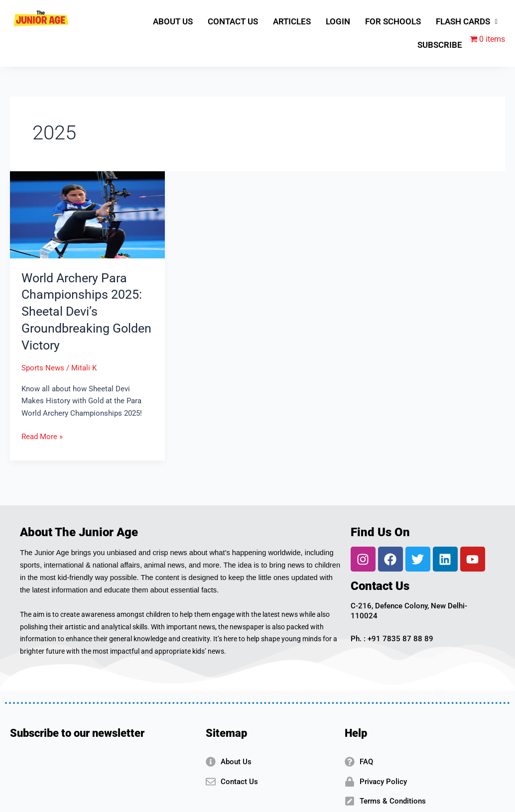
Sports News (43, 368)
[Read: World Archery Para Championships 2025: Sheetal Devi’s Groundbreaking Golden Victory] (87, 215)
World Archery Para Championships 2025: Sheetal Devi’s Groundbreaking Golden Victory (84, 311)
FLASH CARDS (467, 21)
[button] (467, 22)
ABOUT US (173, 21)
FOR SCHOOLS (393, 21)
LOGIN (338, 21)
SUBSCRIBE (440, 45)
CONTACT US (233, 21)
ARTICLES (292, 21)
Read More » (42, 436)
